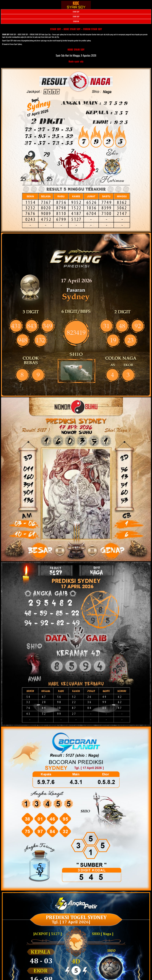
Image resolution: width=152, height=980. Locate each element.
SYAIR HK (76, 21)
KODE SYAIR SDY (76, 49)
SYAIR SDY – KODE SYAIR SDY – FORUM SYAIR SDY (76, 29)
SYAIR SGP (76, 17)
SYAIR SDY (76, 12)
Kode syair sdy (76, 61)
